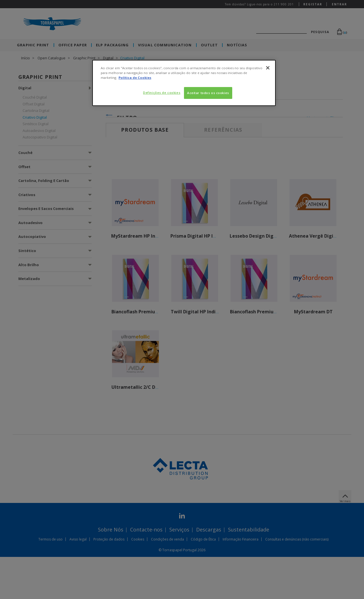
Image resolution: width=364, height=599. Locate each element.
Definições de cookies (162, 93)
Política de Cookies (135, 78)
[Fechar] (268, 68)
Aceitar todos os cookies (208, 93)
